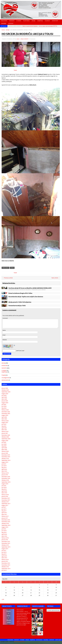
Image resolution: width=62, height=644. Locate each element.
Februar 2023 (5, 410)
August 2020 (5, 441)
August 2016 (5, 527)
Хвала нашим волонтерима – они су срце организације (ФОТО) (33, 26)
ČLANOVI (47, 21)
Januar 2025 (5, 401)
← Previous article (8, 278)
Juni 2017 (4, 509)
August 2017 (5, 505)
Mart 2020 (4, 450)
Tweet (15, 70)
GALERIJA (4, 23)
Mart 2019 (4, 471)
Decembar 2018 (6, 477)
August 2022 (5, 415)
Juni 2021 (4, 424)
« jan (3, 599)
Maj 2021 (4, 426)
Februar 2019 (5, 473)
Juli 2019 (4, 464)
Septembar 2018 (6, 482)
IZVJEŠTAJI (40, 21)
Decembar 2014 (6, 563)
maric (18, 39)
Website (5, 340)
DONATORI (55, 21)
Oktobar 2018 (5, 480)
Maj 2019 (4, 468)
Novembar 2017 (6, 500)
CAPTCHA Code (20, 351)
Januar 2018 (5, 496)
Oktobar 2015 (5, 545)
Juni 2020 (4, 444)
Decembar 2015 (6, 542)
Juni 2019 (4, 466)
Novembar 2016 (6, 522)
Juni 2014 (4, 570)
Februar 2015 (5, 560)
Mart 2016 (4, 536)
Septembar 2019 (6, 460)
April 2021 (4, 428)
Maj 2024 (4, 408)
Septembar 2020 (6, 439)
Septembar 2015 (6, 547)
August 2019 (5, 462)
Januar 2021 (5, 433)
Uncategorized (5, 378)
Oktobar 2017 (5, 502)
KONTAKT (11, 23)
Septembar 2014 (6, 569)
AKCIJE (34, 21)
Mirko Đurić (5, 268)
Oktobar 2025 (5, 390)
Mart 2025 (4, 399)
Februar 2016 (5, 538)
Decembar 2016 (6, 520)
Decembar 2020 (6, 435)
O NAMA (19, 21)
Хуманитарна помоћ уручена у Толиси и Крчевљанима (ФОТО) (22, 616)
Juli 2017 (4, 507)
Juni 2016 (4, 531)
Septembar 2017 (6, 504)
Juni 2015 (4, 552)
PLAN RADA (26, 21)
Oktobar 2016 (5, 523)
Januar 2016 (5, 540)
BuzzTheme (22, 642)
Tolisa (12, 268)
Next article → (56, 278)
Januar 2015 (5, 561)
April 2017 (4, 513)
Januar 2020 (5, 453)
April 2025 (4, 397)
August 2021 (5, 422)
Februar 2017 (5, 516)
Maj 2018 (4, 489)
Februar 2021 (5, 431)
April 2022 (4, 417)
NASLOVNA (4, 21)
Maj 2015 (4, 554)
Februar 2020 (5, 451)
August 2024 (5, 403)
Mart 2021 (4, 430)
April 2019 (4, 469)
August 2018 (5, 484)
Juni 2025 (4, 395)
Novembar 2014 (6, 565)
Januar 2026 (5, 388)
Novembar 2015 (6, 543)
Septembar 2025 (6, 392)
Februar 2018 (5, 495)
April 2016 (4, 534)
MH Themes (17, 642)
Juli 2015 (4, 551)
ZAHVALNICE (5, 380)
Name (4, 330)
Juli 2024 (4, 404)
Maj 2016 (4, 532)
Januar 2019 (5, 475)
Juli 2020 (4, 442)
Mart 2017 (4, 514)
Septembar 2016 (6, 525)
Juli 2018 (4, 486)
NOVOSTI (12, 21)
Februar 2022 (5, 421)
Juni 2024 (4, 406)
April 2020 (4, 448)
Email (4, 335)
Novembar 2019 (6, 457)
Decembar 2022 (6, 412)
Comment (5, 318)
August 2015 (5, 549)
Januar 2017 (5, 518)
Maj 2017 (4, 511)
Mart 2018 (4, 493)
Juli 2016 (4, 529)
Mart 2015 (4, 558)
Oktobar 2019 (5, 459)
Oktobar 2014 (5, 567)
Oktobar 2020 (5, 437)
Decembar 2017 (6, 498)
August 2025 (5, 394)
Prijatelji (4, 375)
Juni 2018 (4, 487)
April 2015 (4, 556)
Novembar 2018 (6, 478)
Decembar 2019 (6, 455)
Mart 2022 (4, 419)
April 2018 (4, 491)
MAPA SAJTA (58, 640)
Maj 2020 (4, 446)
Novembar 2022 (6, 413)
